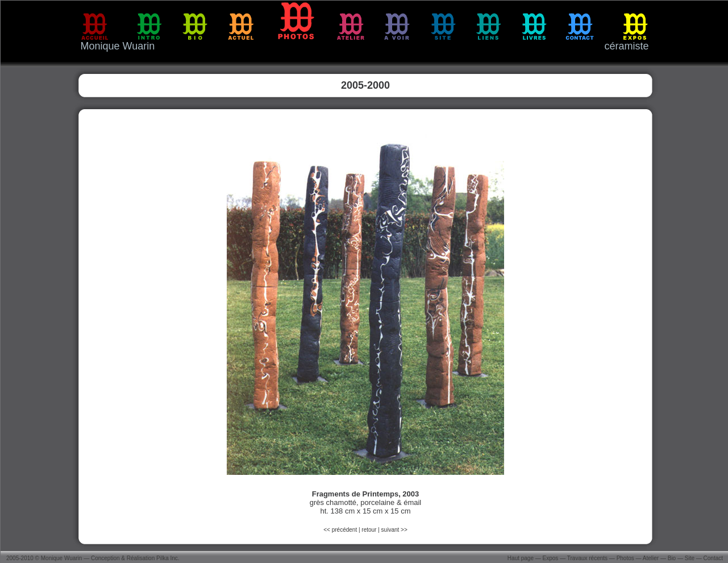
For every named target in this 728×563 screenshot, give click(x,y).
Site (690, 558)
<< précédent (341, 530)
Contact (713, 558)
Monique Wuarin (62, 558)
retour (369, 530)
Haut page (521, 558)
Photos (625, 558)
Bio (672, 558)
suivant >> (394, 530)
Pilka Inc (167, 558)
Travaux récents (587, 558)
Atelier (651, 558)
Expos (551, 558)
